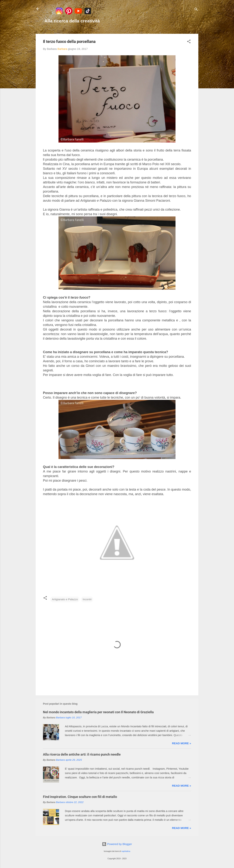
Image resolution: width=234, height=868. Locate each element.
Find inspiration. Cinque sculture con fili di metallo (80, 797)
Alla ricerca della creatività (72, 21)
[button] (189, 42)
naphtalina (126, 851)
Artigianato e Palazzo (65, 599)
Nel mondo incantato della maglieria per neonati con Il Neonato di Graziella (98, 712)
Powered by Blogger (117, 844)
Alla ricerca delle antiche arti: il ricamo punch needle (82, 754)
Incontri (87, 599)
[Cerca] (196, 10)
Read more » (182, 743)
